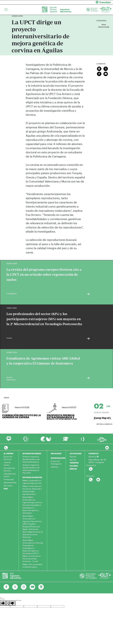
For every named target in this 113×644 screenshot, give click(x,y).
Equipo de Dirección (8, 458)
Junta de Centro (7, 464)
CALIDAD (74, 466)
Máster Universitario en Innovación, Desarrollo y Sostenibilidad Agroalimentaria (32, 490)
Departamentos (10, 482)
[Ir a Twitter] (15, 587)
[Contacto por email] (107, 448)
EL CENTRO (9, 453)
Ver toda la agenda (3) (104, 424)
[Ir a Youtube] (32, 587)
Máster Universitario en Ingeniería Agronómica (32, 482)
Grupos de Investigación (56, 462)
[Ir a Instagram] (24, 587)
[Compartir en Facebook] (99, 73)
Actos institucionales (104, 26)
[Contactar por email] (98, 480)
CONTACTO (94, 453)
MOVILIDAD (56, 453)
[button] (86, 2)
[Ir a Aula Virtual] (66, 440)
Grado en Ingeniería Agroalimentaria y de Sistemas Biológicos (31, 459)
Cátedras (55, 467)
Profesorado (9, 479)
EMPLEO (73, 469)
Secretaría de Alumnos (9, 469)
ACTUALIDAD (76, 453)
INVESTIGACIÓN (58, 458)
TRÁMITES (74, 463)
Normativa (8, 486)
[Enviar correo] (106, 73)
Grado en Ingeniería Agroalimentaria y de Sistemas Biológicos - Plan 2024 (31, 469)
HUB (6, 489)
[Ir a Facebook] (6, 587)
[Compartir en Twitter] (106, 68)
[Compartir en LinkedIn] (99, 68)
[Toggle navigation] (6, 10)
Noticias (73, 457)
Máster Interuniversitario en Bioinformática (33, 566)
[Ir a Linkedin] (41, 587)
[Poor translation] (11, 603)
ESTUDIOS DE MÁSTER (32, 477)
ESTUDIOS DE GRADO (32, 453)
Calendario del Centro (10, 475)
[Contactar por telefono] (6, 448)
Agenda (73, 460)
